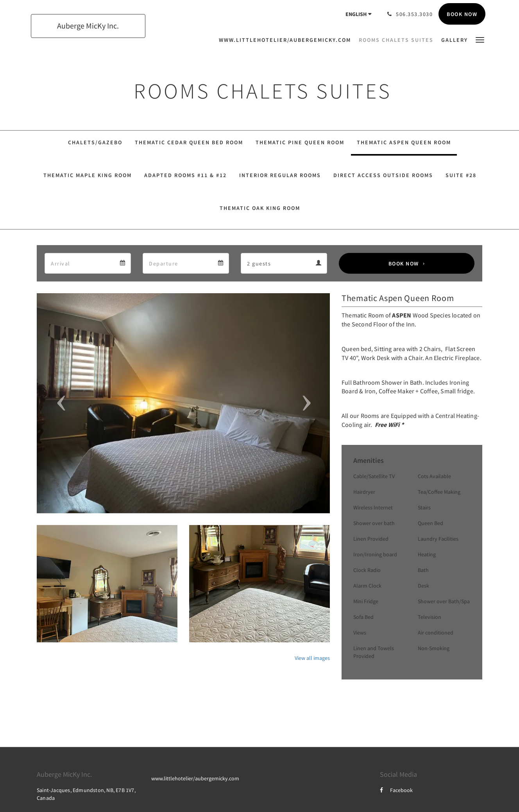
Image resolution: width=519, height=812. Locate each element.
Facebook (396, 790)
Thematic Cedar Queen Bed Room (189, 142)
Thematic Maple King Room (88, 175)
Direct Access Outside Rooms (383, 175)
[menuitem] (287, 40)
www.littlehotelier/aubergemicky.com (195, 778)
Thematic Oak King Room (260, 208)
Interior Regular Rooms (280, 175)
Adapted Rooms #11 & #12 (185, 175)
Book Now (404, 263)
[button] (480, 39)
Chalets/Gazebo (95, 142)
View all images (312, 658)
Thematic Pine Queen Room (300, 142)
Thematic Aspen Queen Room (404, 142)
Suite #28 (461, 175)
